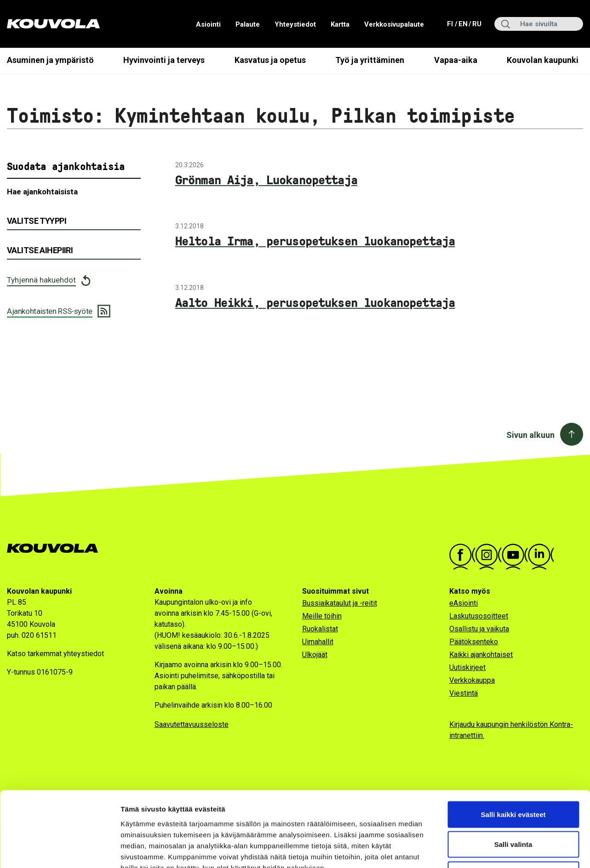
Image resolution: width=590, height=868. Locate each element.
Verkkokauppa (472, 680)
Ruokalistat (320, 629)
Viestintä (464, 693)
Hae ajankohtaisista (42, 192)
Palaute (248, 24)
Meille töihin (322, 616)
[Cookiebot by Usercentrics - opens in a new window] (60, 850)
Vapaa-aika (456, 60)
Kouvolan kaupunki (543, 60)
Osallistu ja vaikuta (479, 629)
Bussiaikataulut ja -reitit (340, 603)
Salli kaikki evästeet (513, 747)
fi (451, 23)
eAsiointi (464, 603)
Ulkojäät (315, 655)
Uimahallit (318, 642)
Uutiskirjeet (467, 667)
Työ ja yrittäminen (370, 60)
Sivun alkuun (530, 435)
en (463, 23)
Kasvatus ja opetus (270, 60)
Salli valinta (513, 778)
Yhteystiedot (295, 24)
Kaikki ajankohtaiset (481, 655)
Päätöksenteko (474, 642)
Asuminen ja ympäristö (50, 60)
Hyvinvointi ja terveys (164, 60)
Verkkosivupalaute (394, 24)
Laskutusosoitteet (479, 616)
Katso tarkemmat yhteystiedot (55, 654)
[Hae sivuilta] (539, 24)
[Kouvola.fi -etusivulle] (56, 548)
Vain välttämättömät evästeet (513, 808)
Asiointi (208, 24)
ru (476, 23)
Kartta (340, 24)
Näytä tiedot (492, 850)
